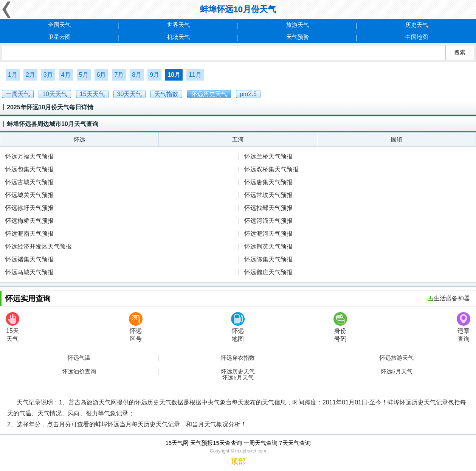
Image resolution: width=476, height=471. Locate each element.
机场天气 (178, 37)
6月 (102, 75)
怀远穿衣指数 (238, 358)
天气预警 (298, 37)
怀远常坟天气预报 (268, 195)
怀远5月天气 (396, 372)
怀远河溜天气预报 (268, 221)
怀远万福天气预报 (29, 156)
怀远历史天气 (238, 372)
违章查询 (464, 327)
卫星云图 (59, 37)
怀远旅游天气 (397, 358)
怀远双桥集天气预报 (271, 169)
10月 (174, 75)
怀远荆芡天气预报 (268, 246)
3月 (48, 75)
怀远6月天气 (238, 378)
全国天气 (59, 25)
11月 (195, 75)
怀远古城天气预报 (29, 182)
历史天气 (417, 25)
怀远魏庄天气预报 (268, 272)
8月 (137, 75)
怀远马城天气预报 (29, 272)
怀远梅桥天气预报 (29, 221)
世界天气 (178, 25)
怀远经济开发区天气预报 (39, 246)
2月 (30, 75)
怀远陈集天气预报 (268, 259)
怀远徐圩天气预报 (29, 208)
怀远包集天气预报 (29, 169)
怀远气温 (79, 358)
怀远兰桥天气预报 (268, 156)
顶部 (238, 461)
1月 (13, 75)
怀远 (79, 139)
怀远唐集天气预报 (268, 182)
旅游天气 (298, 25)
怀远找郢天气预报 (268, 208)
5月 (84, 75)
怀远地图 (238, 327)
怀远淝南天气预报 (29, 234)
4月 (66, 75)
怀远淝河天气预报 (268, 234)
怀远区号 (136, 327)
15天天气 (12, 327)
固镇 (397, 139)
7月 (119, 75)
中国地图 (417, 37)
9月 (154, 75)
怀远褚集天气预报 (29, 259)
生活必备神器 (449, 298)
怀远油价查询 (79, 372)
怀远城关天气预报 (29, 195)
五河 (238, 139)
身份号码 (340, 327)
